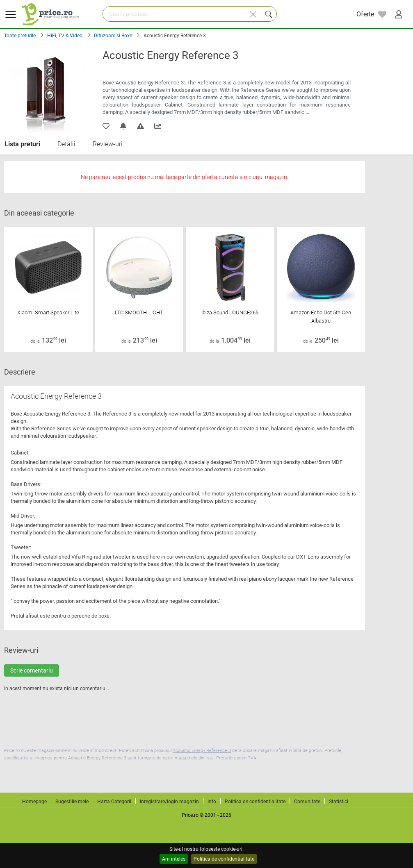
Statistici (339, 802)
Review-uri (108, 144)
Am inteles (174, 859)
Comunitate (307, 802)
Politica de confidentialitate (224, 859)
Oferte (365, 14)
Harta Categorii (114, 802)
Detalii (66, 144)
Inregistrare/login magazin (169, 802)
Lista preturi (22, 144)
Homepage (34, 802)
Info (212, 802)
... (307, 112)
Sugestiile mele (72, 802)
